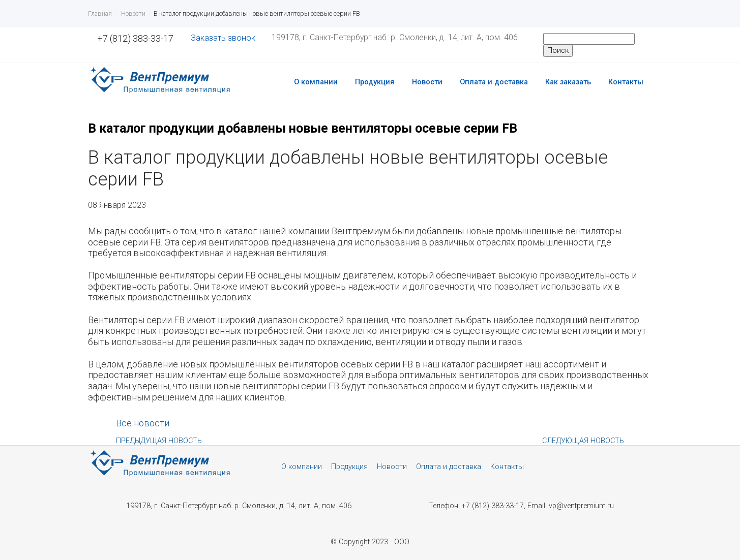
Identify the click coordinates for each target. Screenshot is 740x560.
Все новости (143, 423)
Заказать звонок (223, 38)
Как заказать (568, 82)
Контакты (626, 82)
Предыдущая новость (159, 441)
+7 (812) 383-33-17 (135, 38)
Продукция (375, 82)
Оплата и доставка (494, 82)
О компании (316, 82)
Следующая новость (583, 441)
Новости (427, 82)
